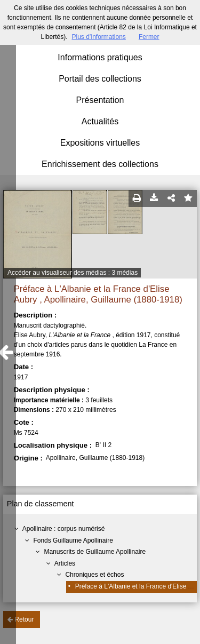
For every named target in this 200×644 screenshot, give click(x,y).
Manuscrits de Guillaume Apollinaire (95, 552)
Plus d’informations (98, 37)
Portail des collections (100, 79)
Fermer (149, 37)
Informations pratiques (100, 57)
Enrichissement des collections (100, 164)
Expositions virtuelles (100, 143)
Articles (65, 563)
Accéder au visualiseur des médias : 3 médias (73, 273)
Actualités (100, 121)
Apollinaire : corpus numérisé (64, 529)
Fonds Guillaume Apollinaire (73, 540)
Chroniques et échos (94, 575)
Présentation (100, 100)
